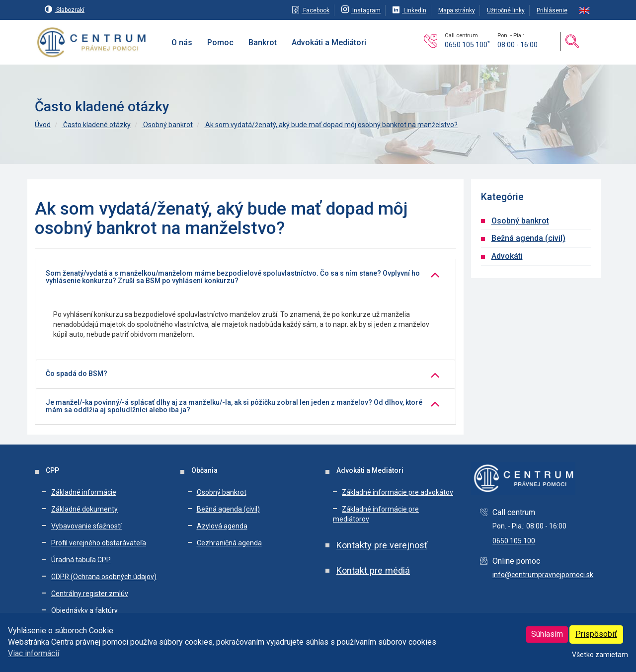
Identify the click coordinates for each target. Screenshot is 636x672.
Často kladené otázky (96, 125)
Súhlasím (547, 634)
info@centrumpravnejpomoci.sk (543, 575)
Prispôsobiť (596, 634)
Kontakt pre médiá (373, 570)
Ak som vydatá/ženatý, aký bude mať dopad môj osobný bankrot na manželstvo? (331, 125)
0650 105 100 (467, 45)
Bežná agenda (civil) (528, 238)
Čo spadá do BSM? (77, 374)
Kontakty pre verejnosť (382, 545)
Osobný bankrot (167, 125)
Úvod (43, 125)
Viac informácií (34, 653)
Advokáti (507, 256)
